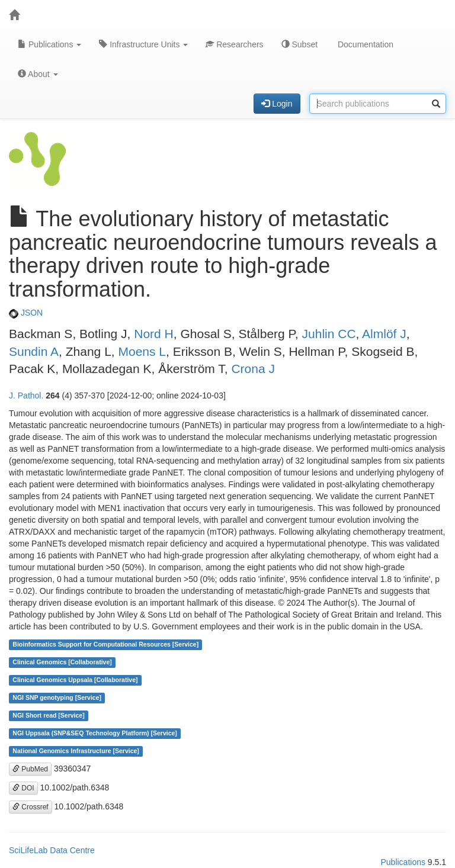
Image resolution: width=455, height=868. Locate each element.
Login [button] (277, 104)
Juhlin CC (329, 334)
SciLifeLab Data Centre (52, 850)
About (38, 74)
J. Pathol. (26, 396)
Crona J (253, 369)
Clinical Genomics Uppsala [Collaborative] (75, 680)
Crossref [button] (31, 807)
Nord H (154, 334)
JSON (26, 313)
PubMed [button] (30, 769)
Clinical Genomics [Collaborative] (62, 663)
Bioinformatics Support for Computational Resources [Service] (105, 645)
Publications (49, 44)
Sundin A (34, 351)
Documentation (364, 44)
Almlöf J (384, 334)
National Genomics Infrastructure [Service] (76, 751)
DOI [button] (23, 788)
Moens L (142, 351)
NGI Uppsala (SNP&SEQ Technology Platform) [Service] (95, 734)
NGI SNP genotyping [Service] (57, 698)
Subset (299, 44)
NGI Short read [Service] (48, 716)
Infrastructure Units (143, 44)
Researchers (234, 44)
